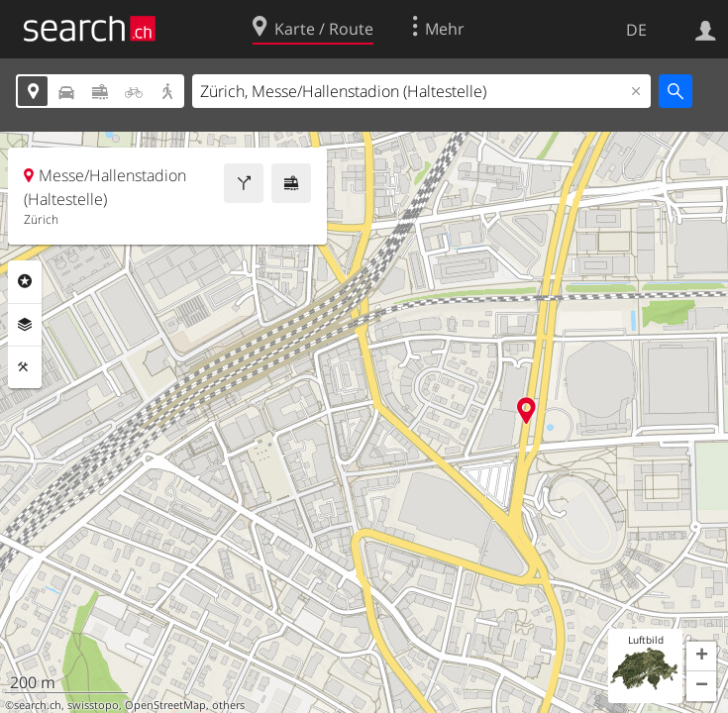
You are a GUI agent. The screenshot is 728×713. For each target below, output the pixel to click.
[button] (701, 657)
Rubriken (25, 281)
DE (636, 30)
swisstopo (93, 705)
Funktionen (25, 367)
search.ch (38, 705)
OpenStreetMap (165, 705)
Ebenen (25, 325)
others (228, 705)
